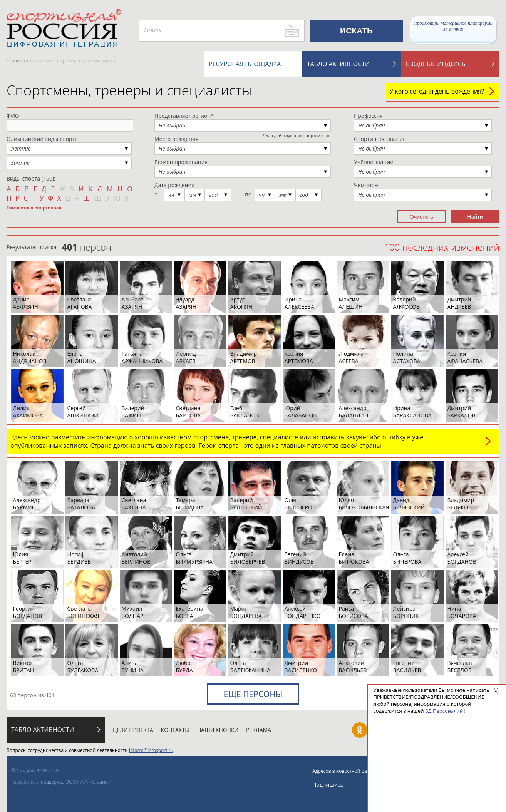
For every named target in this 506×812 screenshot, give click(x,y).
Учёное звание (374, 162)
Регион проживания (181, 162)
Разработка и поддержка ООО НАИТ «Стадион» (62, 782)
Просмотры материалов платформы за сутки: (453, 26)
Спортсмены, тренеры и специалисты (129, 90)
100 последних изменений (442, 247)
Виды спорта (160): (31, 178)
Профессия (368, 116)
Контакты (175, 730)
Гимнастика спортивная (34, 208)
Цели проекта (133, 730)
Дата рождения (174, 185)
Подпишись (328, 784)
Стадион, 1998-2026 (38, 771)
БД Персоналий (444, 711)
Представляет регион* (184, 116)
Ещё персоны (253, 694)
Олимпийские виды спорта (42, 139)
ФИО (13, 116)
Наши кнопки (218, 730)
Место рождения (177, 139)
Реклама (259, 730)
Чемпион (366, 185)
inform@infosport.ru (151, 750)
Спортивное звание (380, 139)
